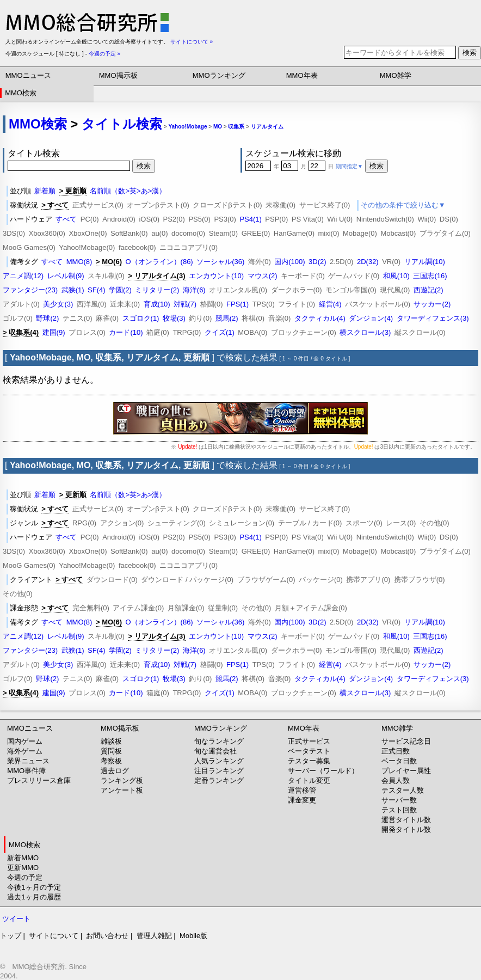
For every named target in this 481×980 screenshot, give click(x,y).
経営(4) (330, 304)
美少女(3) (58, 304)
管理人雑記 (154, 936)
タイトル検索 (122, 124)
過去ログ (115, 771)
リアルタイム (267, 127)
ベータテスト (309, 751)
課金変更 (302, 800)
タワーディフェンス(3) (433, 318)
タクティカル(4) (320, 318)
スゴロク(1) (141, 318)
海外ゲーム (25, 751)
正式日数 (396, 751)
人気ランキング (219, 761)
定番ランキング (219, 780)
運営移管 (302, 790)
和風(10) (396, 276)
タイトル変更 (309, 780)
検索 (470, 53)
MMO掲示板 (118, 75)
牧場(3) (174, 318)
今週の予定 (25, 877)
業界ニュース (28, 761)
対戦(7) (185, 304)
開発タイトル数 (406, 829)
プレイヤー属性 (406, 771)
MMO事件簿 (26, 771)
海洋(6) (194, 290)
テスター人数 (403, 790)
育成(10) (157, 304)
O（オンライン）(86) (159, 262)
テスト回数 (399, 810)
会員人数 (396, 780)
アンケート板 (122, 790)
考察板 (111, 761)
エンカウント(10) (216, 276)
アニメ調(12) (23, 276)
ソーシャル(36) (220, 262)
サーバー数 (399, 800)
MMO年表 (302, 75)
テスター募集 (309, 761)
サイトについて (54, 936)
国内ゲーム (25, 741)
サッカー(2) (432, 304)
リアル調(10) (425, 262)
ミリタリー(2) (157, 290)
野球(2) (47, 318)
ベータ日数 (399, 761)
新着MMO (23, 858)
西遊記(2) (428, 290)
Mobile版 (193, 936)
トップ (11, 936)
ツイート (16, 919)
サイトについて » (192, 42)
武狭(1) (73, 290)
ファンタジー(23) (30, 290)
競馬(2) (227, 318)
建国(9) (54, 332)
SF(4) (97, 290)
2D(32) (368, 262)
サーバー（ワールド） (323, 771)
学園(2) (120, 290)
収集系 (236, 127)
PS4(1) (250, 219)
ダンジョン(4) (371, 318)
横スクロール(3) (365, 332)
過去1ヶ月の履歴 (34, 897)
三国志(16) (430, 276)
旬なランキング (219, 741)
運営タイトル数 (406, 820)
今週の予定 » (104, 54)
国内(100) (289, 262)
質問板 (111, 751)
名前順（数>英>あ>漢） (128, 191)
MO (218, 127)
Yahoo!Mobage (187, 127)
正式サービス (309, 741)
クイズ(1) (220, 332)
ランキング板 (122, 780)
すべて (66, 219)
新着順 (45, 191)
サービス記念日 (406, 741)
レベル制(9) (66, 276)
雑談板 (111, 741)
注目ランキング (219, 771)
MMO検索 (21, 93)
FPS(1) (238, 304)
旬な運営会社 (215, 751)
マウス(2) (263, 276)
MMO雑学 (396, 75)
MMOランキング (219, 75)
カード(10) (126, 332)
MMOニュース (28, 75)
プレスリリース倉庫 (39, 780)
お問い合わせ (107, 936)
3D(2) (317, 262)
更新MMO (23, 868)
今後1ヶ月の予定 (34, 887)
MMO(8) (79, 262)
